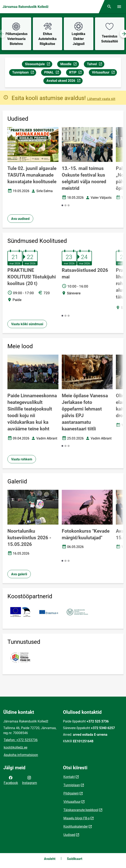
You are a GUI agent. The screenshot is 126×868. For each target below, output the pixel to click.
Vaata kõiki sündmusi (27, 324)
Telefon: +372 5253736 (21, 740)
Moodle (70, 65)
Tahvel (96, 65)
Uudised (69, 835)
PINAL (53, 73)
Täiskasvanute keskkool (81, 810)
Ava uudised (20, 219)
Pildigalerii (71, 793)
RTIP (76, 73)
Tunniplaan (24, 73)
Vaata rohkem (22, 459)
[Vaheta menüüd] (119, 7)
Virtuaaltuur (104, 73)
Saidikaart (75, 859)
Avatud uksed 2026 (64, 81)
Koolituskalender (76, 826)
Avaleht (50, 859)
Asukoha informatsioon (21, 755)
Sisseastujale (39, 65)
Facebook (11, 780)
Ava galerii (19, 574)
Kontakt (69, 777)
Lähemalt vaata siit (101, 99)
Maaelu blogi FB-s (77, 818)
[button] (62, 205)
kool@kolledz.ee (15, 747)
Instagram (30, 780)
